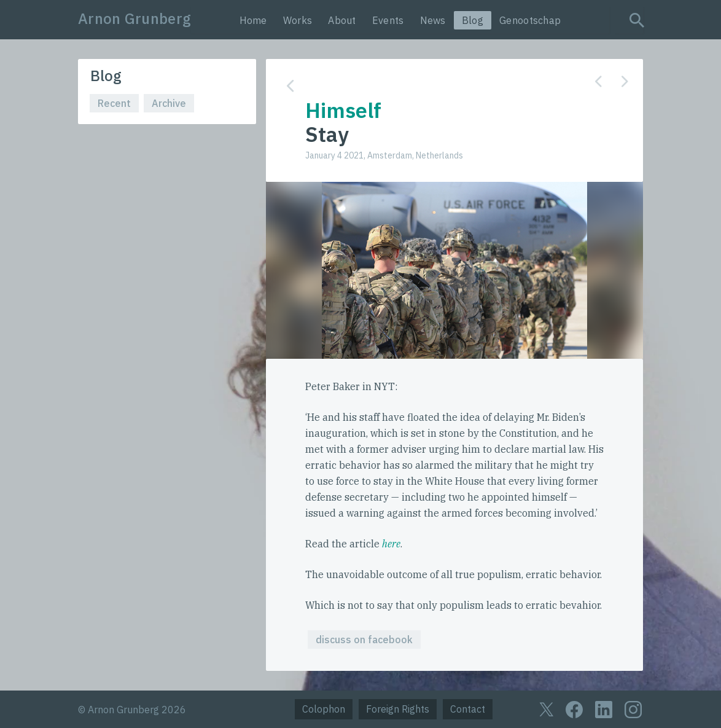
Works (298, 20)
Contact (468, 709)
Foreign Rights (398, 709)
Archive (169, 103)
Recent (114, 103)
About (342, 20)
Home (253, 20)
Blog (473, 20)
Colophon (324, 709)
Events (388, 20)
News (433, 20)
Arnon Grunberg (134, 18)
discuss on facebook (364, 640)
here (391, 544)
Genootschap (530, 20)
